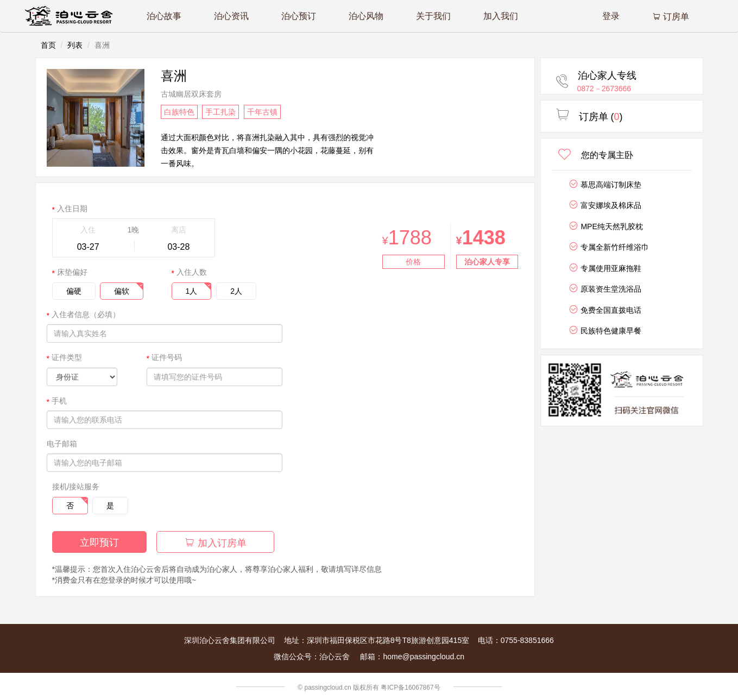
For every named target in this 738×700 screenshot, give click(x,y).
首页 (48, 45)
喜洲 (174, 76)
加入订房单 (215, 543)
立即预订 (99, 543)
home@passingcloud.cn (424, 657)
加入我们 (501, 16)
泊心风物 (366, 16)
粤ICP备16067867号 (410, 688)
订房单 (671, 17)
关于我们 (433, 16)
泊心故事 (164, 16)
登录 (611, 16)
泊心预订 (299, 16)
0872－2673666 (604, 89)
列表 (75, 45)
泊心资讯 (231, 16)
